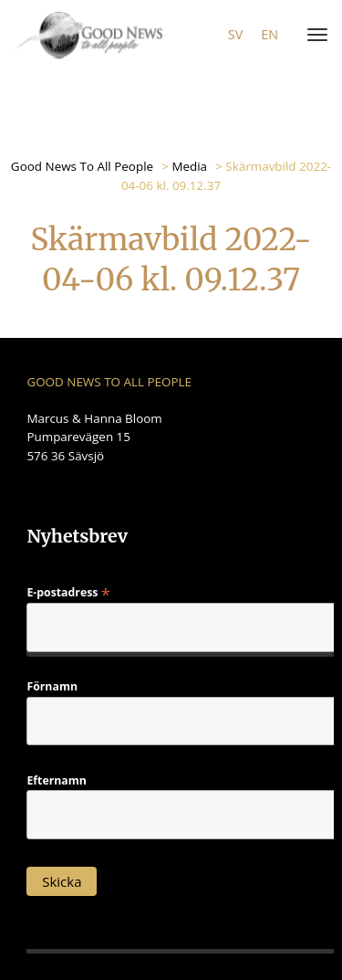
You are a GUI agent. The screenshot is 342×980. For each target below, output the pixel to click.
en (269, 34)
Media (189, 166)
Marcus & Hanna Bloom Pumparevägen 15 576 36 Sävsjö (94, 437)
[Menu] (314, 36)
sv (235, 34)
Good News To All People (82, 166)
